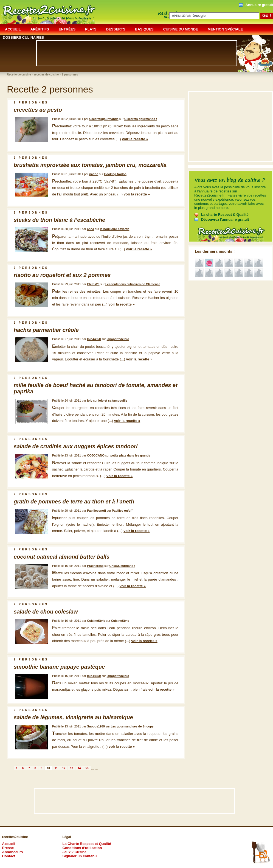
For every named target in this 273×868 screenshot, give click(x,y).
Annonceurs (13, 852)
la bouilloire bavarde (115, 229)
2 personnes (70, 75)
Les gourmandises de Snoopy (132, 726)
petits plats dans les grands (130, 455)
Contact (9, 856)
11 (56, 768)
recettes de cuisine (46, 75)
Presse (8, 848)
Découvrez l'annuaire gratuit (225, 219)
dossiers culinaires (23, 37)
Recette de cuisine (19, 75)
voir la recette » (135, 139)
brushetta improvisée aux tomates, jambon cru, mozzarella (90, 165)
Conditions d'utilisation (82, 848)
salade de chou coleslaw (46, 612)
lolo (90, 401)
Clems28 (93, 284)
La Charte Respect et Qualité (87, 844)
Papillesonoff (96, 511)
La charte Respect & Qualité (225, 215)
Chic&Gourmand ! (122, 566)
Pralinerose (95, 566)
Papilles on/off (122, 511)
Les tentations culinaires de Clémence (133, 284)
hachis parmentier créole (46, 330)
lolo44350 (94, 339)
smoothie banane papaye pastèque (59, 667)
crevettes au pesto (38, 110)
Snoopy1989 (96, 726)
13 (71, 768)
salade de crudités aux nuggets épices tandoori (76, 446)
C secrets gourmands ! (141, 119)
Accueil (9, 844)
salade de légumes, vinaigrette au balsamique (73, 717)
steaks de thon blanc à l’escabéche (59, 220)
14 (79, 768)
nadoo (94, 174)
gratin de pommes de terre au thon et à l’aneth (74, 502)
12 (64, 768)
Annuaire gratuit (259, 5)
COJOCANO (96, 455)
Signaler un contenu (80, 856)
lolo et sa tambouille (113, 401)
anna (91, 229)
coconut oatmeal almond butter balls (62, 557)
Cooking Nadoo (115, 174)
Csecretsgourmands (104, 119)
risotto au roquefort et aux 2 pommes (62, 275)
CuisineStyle (96, 621)
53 (87, 768)
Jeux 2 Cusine (74, 852)
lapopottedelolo (118, 339)
